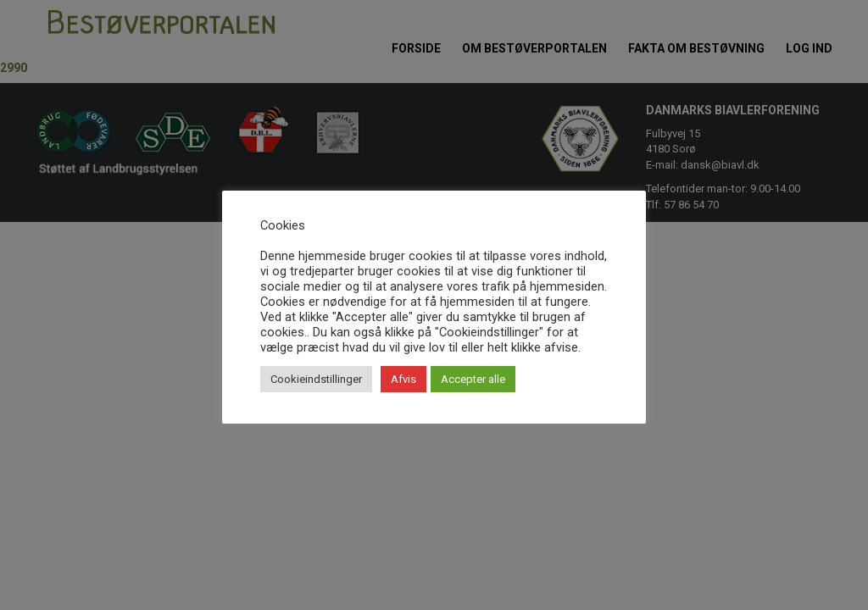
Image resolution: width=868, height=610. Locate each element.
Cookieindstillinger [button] (316, 379)
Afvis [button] (403, 379)
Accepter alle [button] (473, 379)
